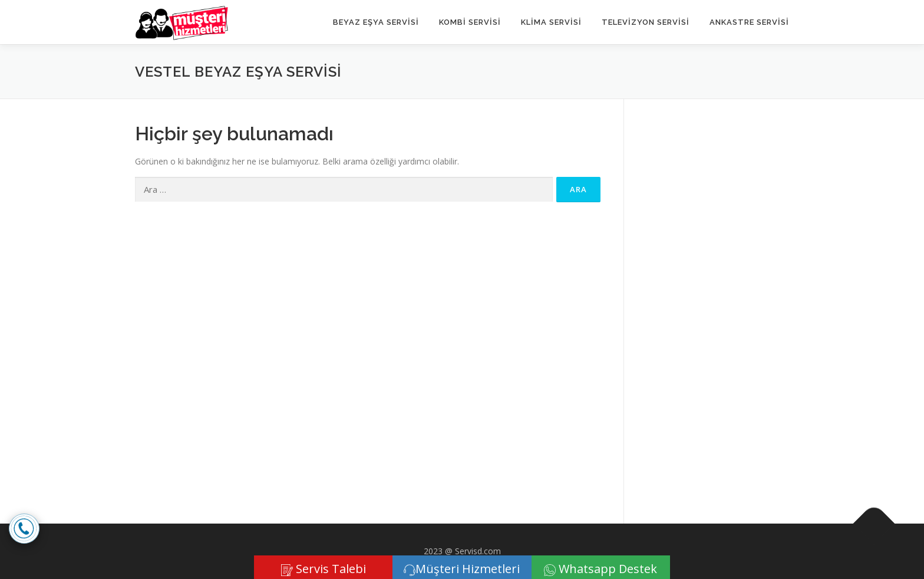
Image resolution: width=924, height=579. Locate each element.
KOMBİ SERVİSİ (470, 22)
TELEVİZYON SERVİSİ (646, 22)
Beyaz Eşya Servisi (376, 22)
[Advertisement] (718, 300)
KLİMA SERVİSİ (551, 22)
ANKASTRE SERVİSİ (749, 22)
